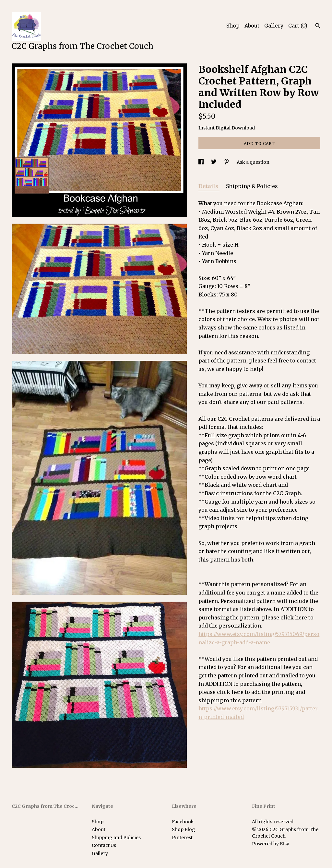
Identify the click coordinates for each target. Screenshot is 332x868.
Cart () (298, 26)
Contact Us (104, 845)
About (252, 26)
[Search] (318, 27)
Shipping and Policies (116, 838)
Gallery (274, 26)
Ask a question (253, 162)
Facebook (183, 822)
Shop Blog (184, 829)
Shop (233, 26)
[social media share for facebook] (202, 162)
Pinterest (182, 838)
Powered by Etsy (271, 844)
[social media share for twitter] (214, 162)
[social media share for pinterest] (227, 162)
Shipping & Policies (252, 186)
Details (209, 186)
